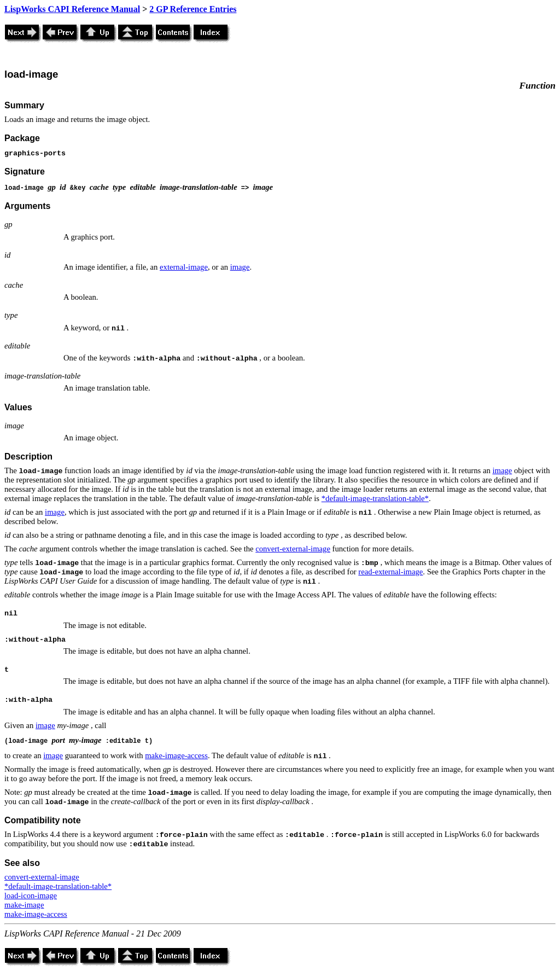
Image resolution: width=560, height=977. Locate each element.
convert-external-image (293, 549)
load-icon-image (31, 895)
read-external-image (390, 572)
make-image (24, 905)
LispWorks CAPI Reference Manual (72, 9)
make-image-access (176, 755)
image (240, 267)
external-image (184, 267)
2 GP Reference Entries (193, 9)
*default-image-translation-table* (375, 498)
